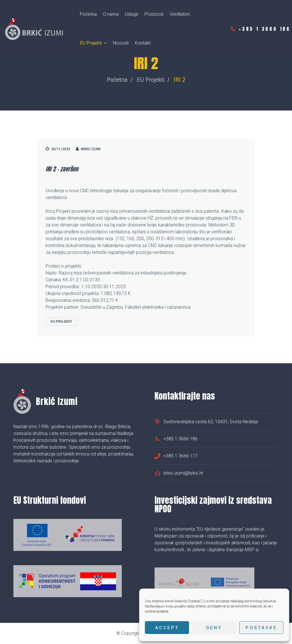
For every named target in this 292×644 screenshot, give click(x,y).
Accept (167, 628)
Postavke (261, 628)
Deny (214, 628)
